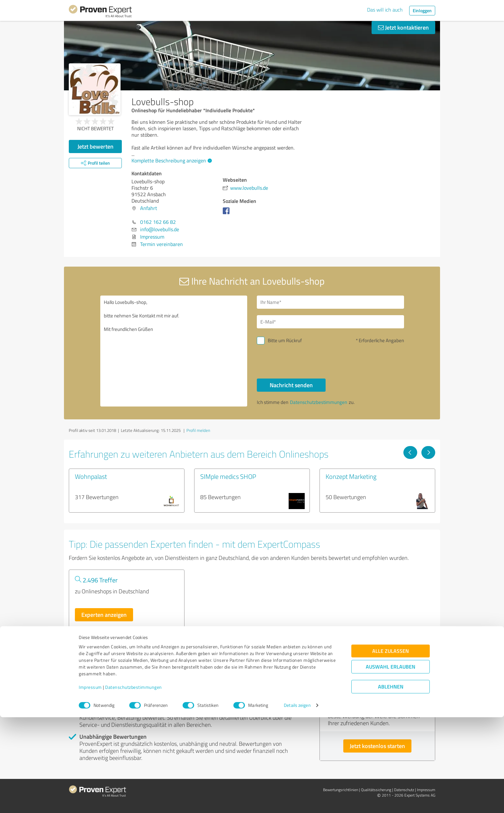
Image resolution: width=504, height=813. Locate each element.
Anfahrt (149, 208)
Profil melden (198, 430)
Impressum (90, 783)
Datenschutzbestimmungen (134, 783)
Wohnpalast (91, 476)
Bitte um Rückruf (285, 340)
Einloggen (422, 10)
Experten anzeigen (104, 615)
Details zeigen (297, 801)
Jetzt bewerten (95, 146)
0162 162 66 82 (158, 222)
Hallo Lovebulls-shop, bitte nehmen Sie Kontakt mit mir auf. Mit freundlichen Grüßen (174, 351)
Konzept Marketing (351, 476)
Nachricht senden (291, 385)
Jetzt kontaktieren (403, 27)
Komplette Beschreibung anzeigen (171, 160)
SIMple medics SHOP (228, 476)
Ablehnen (391, 782)
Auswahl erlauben (391, 762)
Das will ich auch (385, 10)
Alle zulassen (391, 747)
